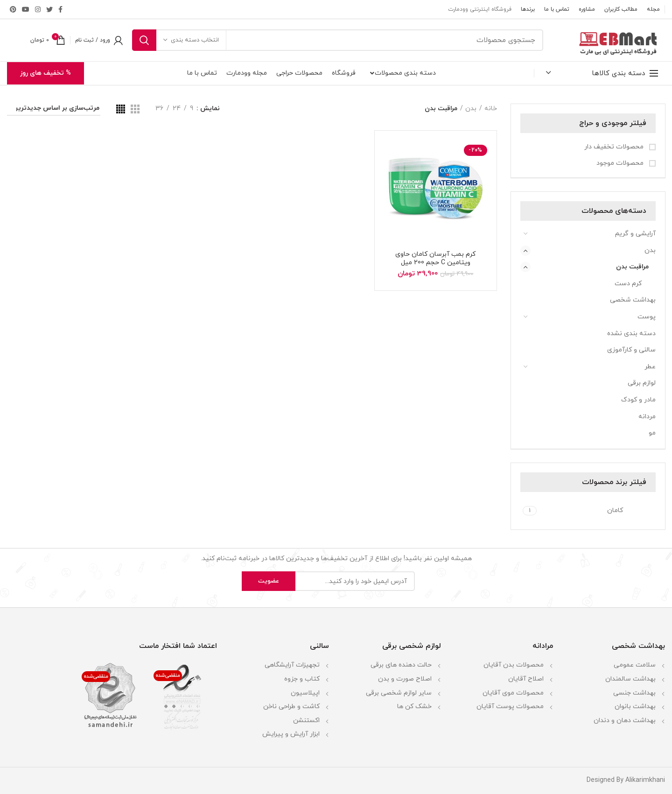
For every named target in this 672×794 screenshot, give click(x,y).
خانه (491, 109)
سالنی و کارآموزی (631, 350)
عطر (650, 367)
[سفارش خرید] (54, 110)
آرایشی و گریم (635, 234)
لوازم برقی (642, 383)
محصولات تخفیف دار (615, 147)
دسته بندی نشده (631, 334)
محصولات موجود (621, 163)
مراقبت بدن (632, 267)
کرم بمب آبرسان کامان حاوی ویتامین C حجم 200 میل (435, 259)
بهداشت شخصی (633, 300)
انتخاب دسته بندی (195, 40)
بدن (650, 250)
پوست (647, 317)
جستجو (144, 40)
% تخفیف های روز (45, 73)
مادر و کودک (638, 400)
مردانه (647, 417)
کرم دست (628, 284)
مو (652, 433)
